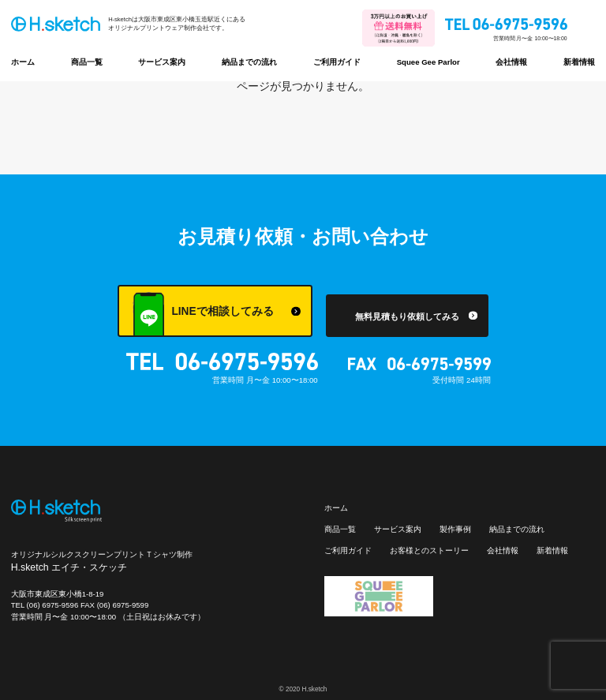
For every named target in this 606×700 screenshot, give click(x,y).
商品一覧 (87, 62)
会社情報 (511, 62)
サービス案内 (162, 62)
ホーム (23, 62)
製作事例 (455, 529)
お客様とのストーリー (429, 550)
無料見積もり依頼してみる (407, 316)
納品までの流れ (249, 62)
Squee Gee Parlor (428, 62)
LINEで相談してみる (203, 314)
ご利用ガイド (337, 62)
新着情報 (579, 62)
